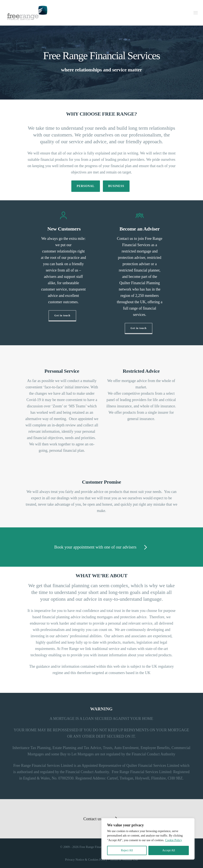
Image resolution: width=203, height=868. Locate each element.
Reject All (127, 850)
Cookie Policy (174, 840)
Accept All (168, 850)
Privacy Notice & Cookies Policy (86, 860)
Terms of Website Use (124, 860)
